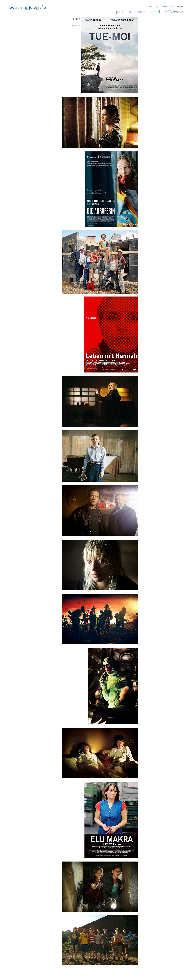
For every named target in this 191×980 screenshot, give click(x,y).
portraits (123, 12)
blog (156, 7)
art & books (173, 12)
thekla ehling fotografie (26, 7)
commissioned (147, 12)
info (151, 7)
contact (164, 7)
